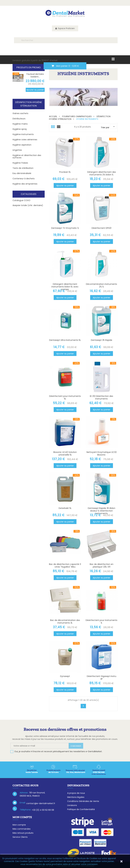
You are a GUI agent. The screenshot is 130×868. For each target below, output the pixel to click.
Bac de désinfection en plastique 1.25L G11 (102, 565)
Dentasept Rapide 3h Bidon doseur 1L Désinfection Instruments (102, 511)
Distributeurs (19, 119)
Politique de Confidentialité (81, 809)
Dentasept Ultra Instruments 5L (65, 340)
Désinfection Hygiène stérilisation (29, 104)
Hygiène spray (20, 129)
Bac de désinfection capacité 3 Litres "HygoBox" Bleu (65, 565)
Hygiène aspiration (22, 145)
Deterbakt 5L (65, 508)
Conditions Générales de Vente (83, 801)
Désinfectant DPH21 (101, 228)
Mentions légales (76, 797)
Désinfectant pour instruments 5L (65, 397)
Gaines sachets (20, 113)
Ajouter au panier (35, 90)
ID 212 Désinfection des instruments (101, 397)
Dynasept (65, 676)
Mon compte (19, 825)
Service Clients (20, 837)
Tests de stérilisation (23, 168)
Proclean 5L (65, 172)
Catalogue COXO (21, 200)
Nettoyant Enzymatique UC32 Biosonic (102, 453)
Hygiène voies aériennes (25, 140)
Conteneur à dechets (24, 179)
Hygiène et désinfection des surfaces (27, 156)
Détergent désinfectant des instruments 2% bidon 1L (102, 173)
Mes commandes (22, 829)
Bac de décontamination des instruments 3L (65, 621)
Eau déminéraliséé (22, 173)
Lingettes (17, 150)
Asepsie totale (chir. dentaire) (28, 205)
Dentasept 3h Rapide (102, 340)
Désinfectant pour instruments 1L (101, 621)
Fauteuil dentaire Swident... (35, 75)
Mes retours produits (23, 833)
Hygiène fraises (20, 163)
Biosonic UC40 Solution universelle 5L (65, 453)
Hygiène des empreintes (25, 184)
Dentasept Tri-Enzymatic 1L (65, 228)
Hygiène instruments (23, 134)
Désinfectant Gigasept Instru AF (102, 678)
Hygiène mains (20, 124)
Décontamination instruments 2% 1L (101, 285)
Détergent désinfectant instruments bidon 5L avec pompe (65, 287)
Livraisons (72, 805)
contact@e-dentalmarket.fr (41, 803)
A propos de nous (76, 793)
